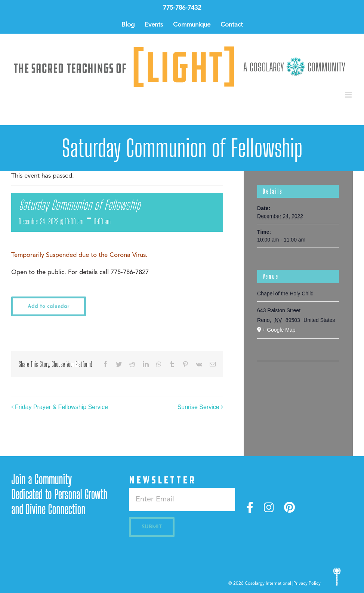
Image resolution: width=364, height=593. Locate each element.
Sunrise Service (198, 407)
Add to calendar (49, 306)
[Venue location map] (298, 384)
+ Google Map (279, 330)
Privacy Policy (307, 584)
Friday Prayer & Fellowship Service (61, 407)
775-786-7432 (182, 8)
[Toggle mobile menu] (349, 95)
